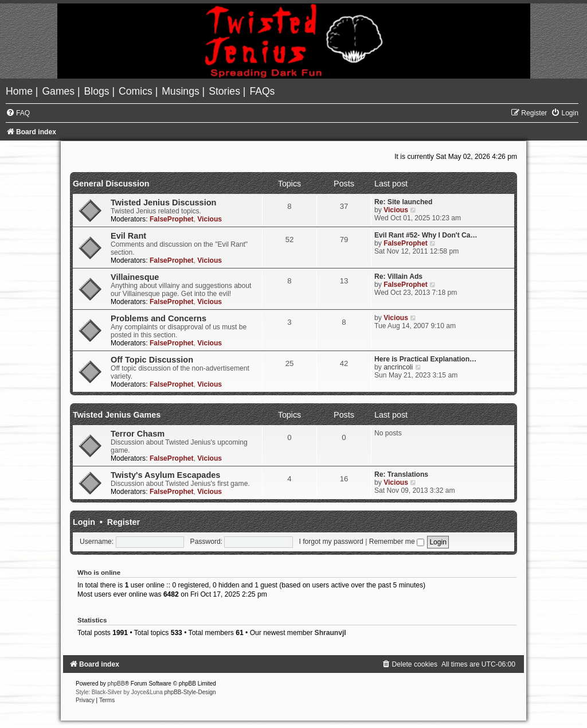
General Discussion (111, 184)
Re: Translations (401, 474)
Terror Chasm (138, 434)
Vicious (210, 219)
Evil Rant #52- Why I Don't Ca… (426, 235)
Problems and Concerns (159, 318)
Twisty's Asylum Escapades (165, 475)
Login (84, 522)
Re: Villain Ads (398, 277)
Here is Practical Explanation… (425, 359)
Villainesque (135, 277)
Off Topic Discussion (152, 360)
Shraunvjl (330, 633)
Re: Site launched (403, 202)
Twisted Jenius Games (117, 415)
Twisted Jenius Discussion (163, 203)
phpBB (116, 684)
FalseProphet (172, 219)
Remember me (397, 542)
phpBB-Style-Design (190, 692)
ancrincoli (398, 367)
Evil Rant (128, 236)
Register (124, 522)
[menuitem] (21, 91)
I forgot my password (331, 542)
